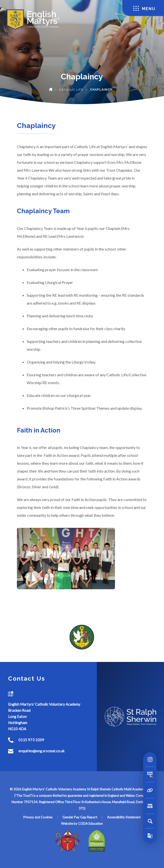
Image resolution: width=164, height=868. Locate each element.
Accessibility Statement (124, 817)
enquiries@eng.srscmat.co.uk (41, 751)
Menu (144, 8)
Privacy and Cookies (38, 817)
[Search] (150, 821)
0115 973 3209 (31, 740)
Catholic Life (71, 90)
